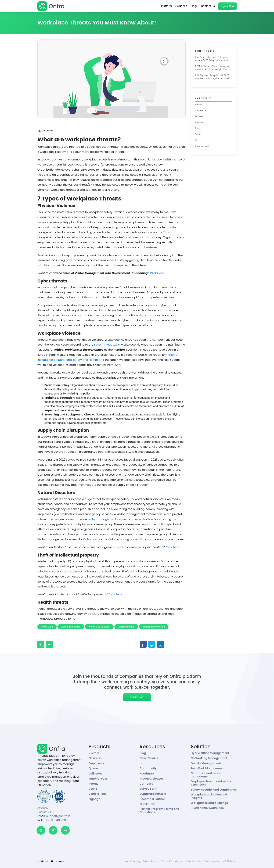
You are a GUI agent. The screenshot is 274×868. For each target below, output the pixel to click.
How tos (199, 122)
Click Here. (157, 273)
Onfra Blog (47, 627)
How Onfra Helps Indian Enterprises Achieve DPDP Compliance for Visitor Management (212, 59)
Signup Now (227, 6)
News (198, 128)
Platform (167, 6)
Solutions (181, 6)
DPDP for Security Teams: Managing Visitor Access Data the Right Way (212, 68)
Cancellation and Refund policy (203, 862)
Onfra (87, 539)
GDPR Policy (230, 862)
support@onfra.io (58, 816)
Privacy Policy (150, 862)
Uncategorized (202, 146)
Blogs (194, 6)
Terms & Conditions (172, 862)
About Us (43, 808)
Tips (197, 140)
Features (199, 116)
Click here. (173, 547)
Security (199, 134)
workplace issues (71, 627)
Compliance (201, 110)
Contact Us (208, 6)
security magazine (107, 345)
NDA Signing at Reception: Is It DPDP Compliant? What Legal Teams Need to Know (213, 77)
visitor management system (107, 519)
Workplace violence (154, 627)
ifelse (61, 862)
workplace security (99, 627)
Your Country (132, 862)
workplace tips (126, 627)
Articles (199, 105)
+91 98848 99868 (57, 820)
